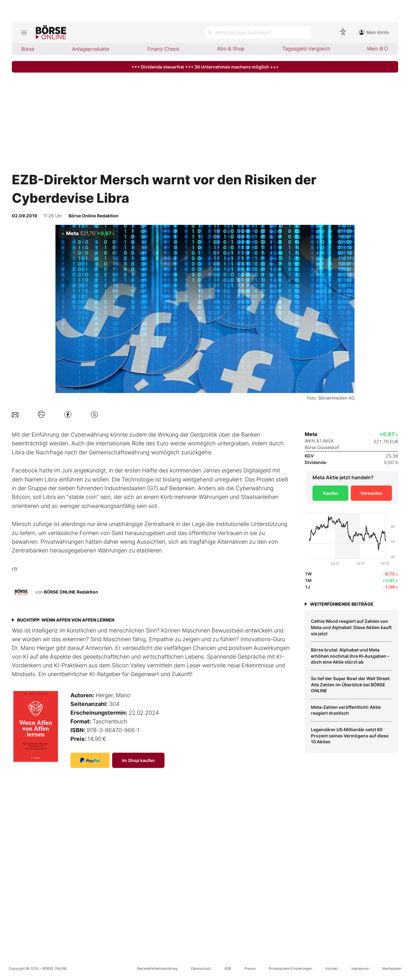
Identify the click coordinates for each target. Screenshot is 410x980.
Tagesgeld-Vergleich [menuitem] (306, 49)
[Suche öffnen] (258, 32)
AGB (228, 968)
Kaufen (331, 493)
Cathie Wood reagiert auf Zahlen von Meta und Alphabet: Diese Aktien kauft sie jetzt (351, 627)
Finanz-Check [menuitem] (163, 49)
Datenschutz (201, 968)
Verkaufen (371, 493)
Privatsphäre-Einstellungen (291, 968)
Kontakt (332, 968)
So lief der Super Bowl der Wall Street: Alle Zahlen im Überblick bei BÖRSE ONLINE (351, 684)
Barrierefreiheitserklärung (157, 968)
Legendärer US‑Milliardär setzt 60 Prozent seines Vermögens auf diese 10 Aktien (350, 736)
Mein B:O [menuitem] (377, 49)
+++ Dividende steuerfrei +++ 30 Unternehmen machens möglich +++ (205, 67)
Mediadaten (392, 968)
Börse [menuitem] (28, 49)
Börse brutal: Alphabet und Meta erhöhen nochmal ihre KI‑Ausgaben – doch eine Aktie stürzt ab (350, 656)
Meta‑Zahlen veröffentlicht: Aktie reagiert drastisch (346, 710)
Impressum (360, 968)
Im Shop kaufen (138, 760)
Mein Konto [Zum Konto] (374, 32)
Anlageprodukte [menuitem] (91, 49)
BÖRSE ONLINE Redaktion (71, 592)
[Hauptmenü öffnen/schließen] (24, 32)
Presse (250, 968)
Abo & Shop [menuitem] (231, 49)
